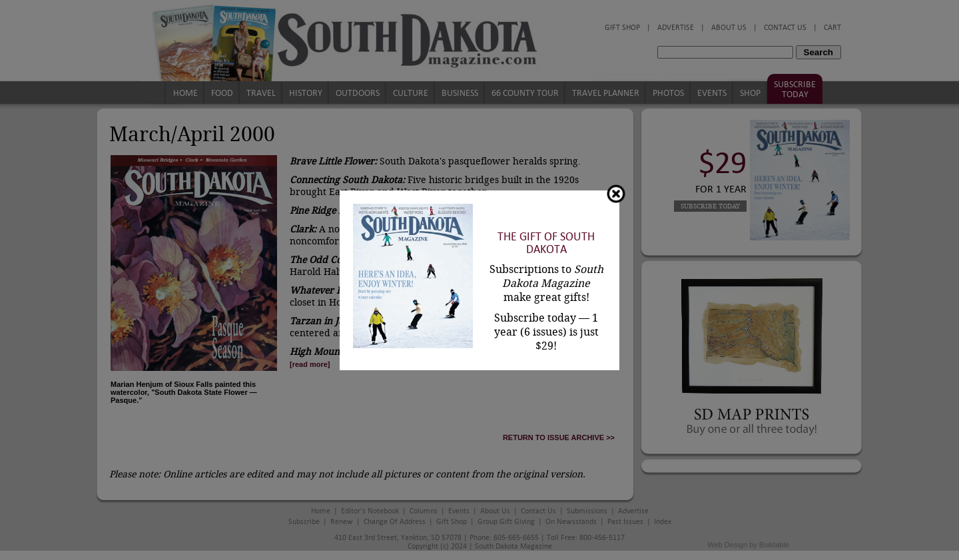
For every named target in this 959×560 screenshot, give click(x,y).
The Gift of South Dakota (546, 243)
